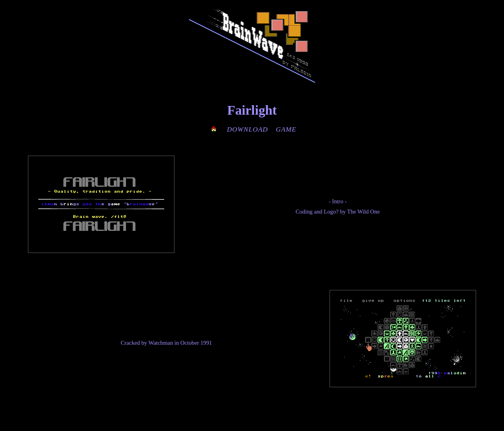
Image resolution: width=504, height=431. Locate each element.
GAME (286, 129)
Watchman (161, 343)
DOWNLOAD (247, 129)
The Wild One (364, 212)
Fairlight (252, 110)
